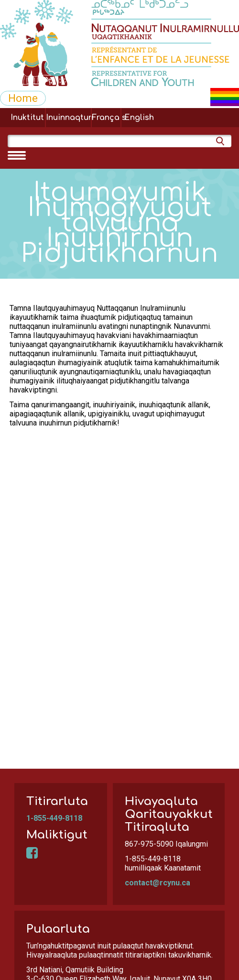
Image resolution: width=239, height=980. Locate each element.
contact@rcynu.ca (158, 883)
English (139, 118)
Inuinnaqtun (68, 118)
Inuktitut (27, 118)
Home (23, 98)
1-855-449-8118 (54, 818)
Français (106, 118)
